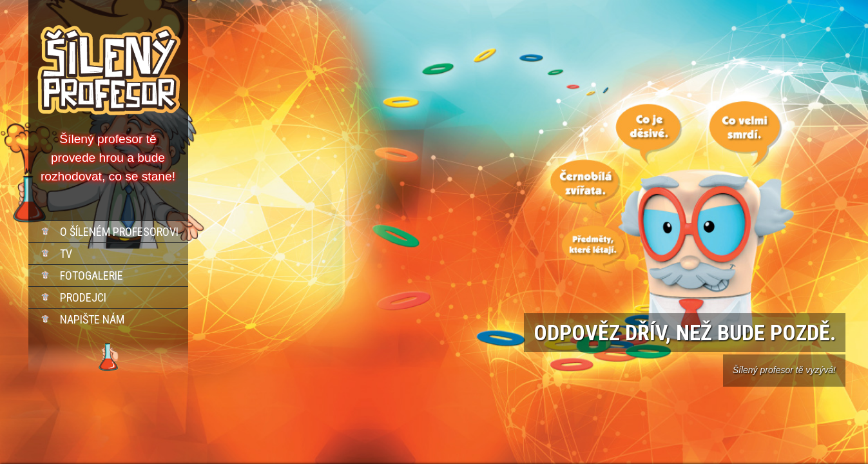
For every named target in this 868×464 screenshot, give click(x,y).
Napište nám (92, 319)
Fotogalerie (92, 275)
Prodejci (83, 297)
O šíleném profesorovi (119, 232)
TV (66, 254)
